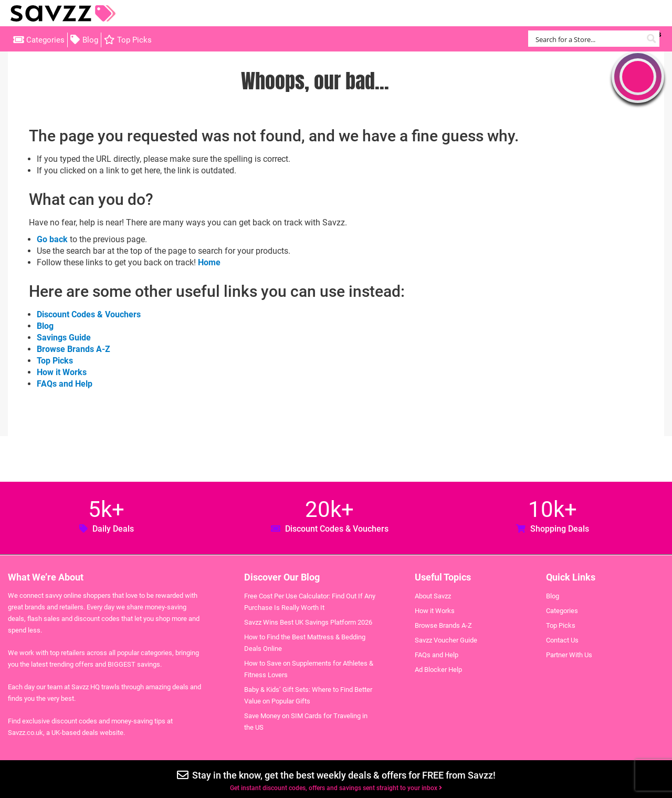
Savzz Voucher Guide (446, 640)
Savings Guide (64, 338)
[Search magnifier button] (651, 39)
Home (209, 262)
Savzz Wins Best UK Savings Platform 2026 (308, 622)
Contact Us (562, 640)
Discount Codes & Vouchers (89, 314)
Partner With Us (569, 655)
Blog (90, 40)
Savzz (63, 13)
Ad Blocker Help (438, 670)
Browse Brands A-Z (73, 349)
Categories (45, 40)
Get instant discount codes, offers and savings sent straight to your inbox (336, 788)
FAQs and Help (65, 384)
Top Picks (134, 40)
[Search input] (588, 39)
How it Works (62, 372)
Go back (52, 239)
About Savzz (433, 596)
